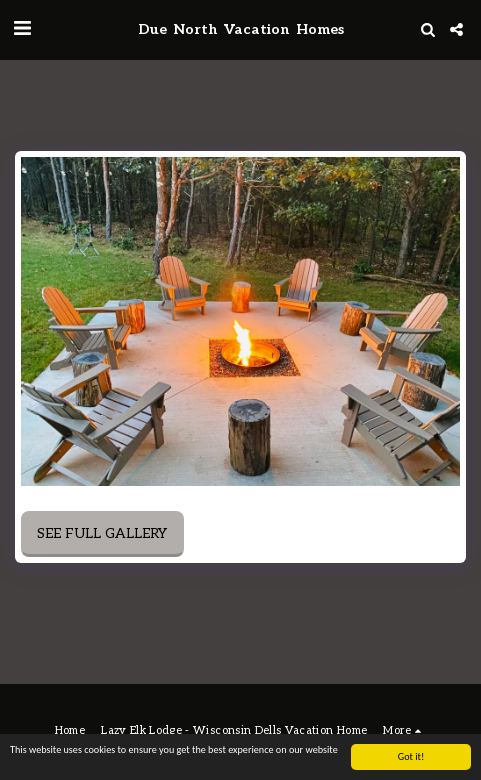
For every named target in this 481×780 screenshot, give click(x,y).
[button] (22, 29)
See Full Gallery (102, 533)
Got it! (411, 756)
